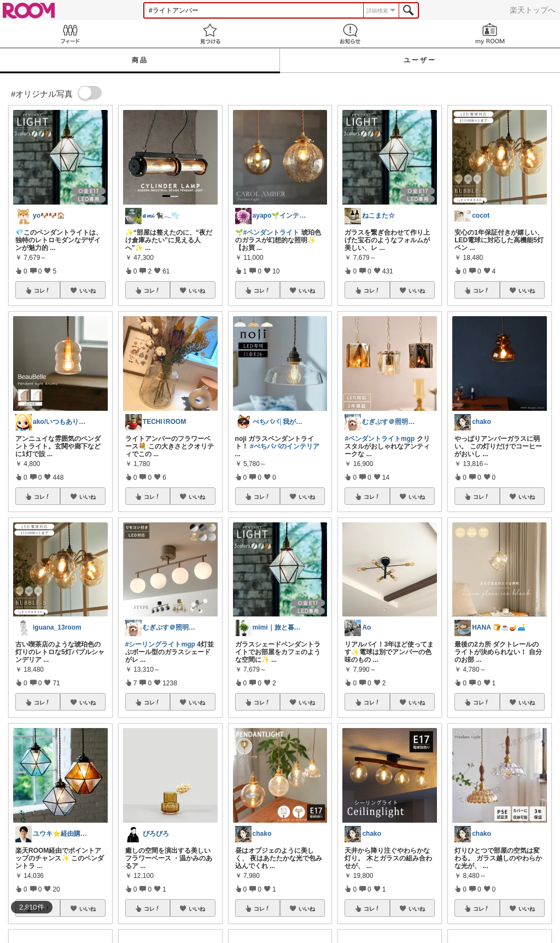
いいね (87, 290)
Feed (70, 34)
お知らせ (350, 34)
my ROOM (490, 34)
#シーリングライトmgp (160, 644)
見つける (210, 34)
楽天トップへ (533, 10)
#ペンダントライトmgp (380, 439)
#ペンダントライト (272, 232)
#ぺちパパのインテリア (285, 446)
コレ (42, 290)
